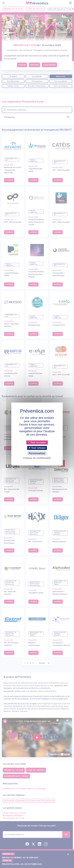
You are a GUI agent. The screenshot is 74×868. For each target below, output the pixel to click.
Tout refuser (37, 448)
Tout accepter (37, 442)
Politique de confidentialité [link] (37, 458)
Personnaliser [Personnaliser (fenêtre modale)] (37, 453)
